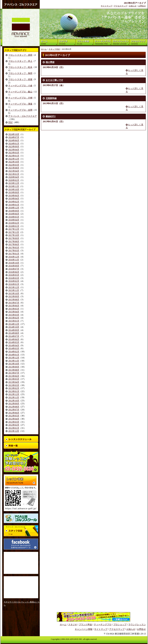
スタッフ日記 (54, 49)
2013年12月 (14, 358)
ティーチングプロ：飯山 (20, 92)
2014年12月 (14, 324)
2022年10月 (14, 162)
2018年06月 (14, 214)
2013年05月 (14, 379)
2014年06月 (14, 339)
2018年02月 (14, 223)
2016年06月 (14, 272)
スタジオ (73, 625)
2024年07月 (14, 137)
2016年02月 (14, 281)
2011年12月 (14, 431)
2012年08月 (14, 407)
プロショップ (120, 625)
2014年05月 (14, 342)
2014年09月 (14, 330)
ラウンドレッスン (137, 625)
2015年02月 (14, 318)
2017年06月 (14, 244)
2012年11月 (14, 398)
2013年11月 (14, 361)
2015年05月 (14, 309)
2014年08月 (14, 333)
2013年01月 (14, 391)
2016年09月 (14, 266)
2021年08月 (14, 168)
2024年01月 (14, 144)
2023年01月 (14, 156)
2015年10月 (14, 294)
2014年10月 (14, 327)
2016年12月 (14, 257)
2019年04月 (14, 199)
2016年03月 (14, 278)
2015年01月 (14, 321)
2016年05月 (14, 275)
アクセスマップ (120, 6)
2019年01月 (14, 205)
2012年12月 (14, 394)
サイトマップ (106, 6)
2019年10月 (14, 189)
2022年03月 (14, 165)
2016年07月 (14, 269)
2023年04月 (14, 150)
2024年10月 (14, 134)
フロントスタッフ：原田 (20, 55)
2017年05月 (14, 248)
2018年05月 (14, 217)
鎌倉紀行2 (51, 116)
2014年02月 (14, 352)
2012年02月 (14, 425)
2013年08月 (14, 370)
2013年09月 (14, 367)
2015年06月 (14, 306)
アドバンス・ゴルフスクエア (23, 116)
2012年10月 (14, 401)
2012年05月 (14, 416)
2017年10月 (14, 235)
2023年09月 (14, 147)
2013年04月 (14, 382)
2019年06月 (14, 196)
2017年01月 (14, 254)
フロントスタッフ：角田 (20, 73)
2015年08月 (14, 300)
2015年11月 (14, 290)
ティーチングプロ (103, 625)
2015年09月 (14, 296)
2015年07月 (14, 303)
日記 (10, 122)
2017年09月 (14, 238)
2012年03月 (14, 422)
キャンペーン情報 (84, 629)
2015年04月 (14, 312)
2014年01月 (14, 355)
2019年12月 (14, 183)
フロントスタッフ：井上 (20, 61)
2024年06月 (14, 140)
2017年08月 (14, 241)
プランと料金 (85, 625)
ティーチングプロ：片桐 (20, 98)
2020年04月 (14, 177)
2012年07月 (14, 410)
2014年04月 (14, 346)
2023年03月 (14, 153)
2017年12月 (14, 229)
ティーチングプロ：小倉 (20, 86)
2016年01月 (14, 284)
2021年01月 (14, 174)
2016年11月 (14, 260)
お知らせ (133, 6)
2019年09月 (14, 192)
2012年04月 (14, 419)
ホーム (44, 49)
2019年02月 (14, 202)
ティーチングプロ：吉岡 (20, 110)
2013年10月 (14, 364)
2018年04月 (14, 220)
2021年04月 (14, 171)
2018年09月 (14, 211)
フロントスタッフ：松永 (20, 67)
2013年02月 (14, 388)
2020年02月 (14, 180)
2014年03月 (14, 348)
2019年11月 (14, 186)
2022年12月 (14, 159)
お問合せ (142, 6)
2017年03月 (14, 251)
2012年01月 (14, 428)
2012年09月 (14, 404)
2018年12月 (14, 208)
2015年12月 (14, 287)
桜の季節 (50, 62)
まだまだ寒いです (54, 80)
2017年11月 (14, 232)
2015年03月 (14, 315)
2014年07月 (14, 336)
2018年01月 (14, 226)
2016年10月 (14, 263)
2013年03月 (14, 385)
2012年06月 (14, 413)
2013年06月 (14, 376)
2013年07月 (14, 373)
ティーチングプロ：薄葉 (20, 104)
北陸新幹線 (51, 98)
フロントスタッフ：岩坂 (20, 79)
